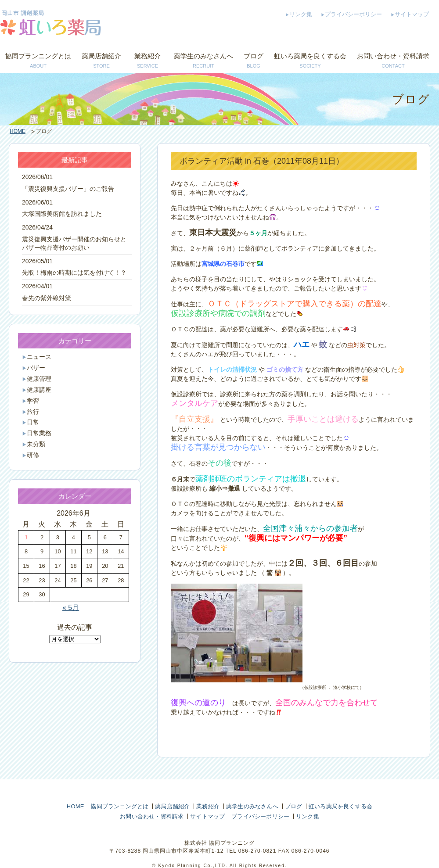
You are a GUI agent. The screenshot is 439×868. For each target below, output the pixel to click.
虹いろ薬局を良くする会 (310, 61)
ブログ (254, 61)
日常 (33, 422)
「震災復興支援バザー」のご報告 (68, 189)
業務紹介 (148, 61)
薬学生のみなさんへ (203, 61)
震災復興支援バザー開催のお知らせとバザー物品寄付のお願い (74, 244)
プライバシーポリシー (353, 14)
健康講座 (39, 390)
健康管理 (39, 379)
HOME (18, 131)
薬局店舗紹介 (101, 61)
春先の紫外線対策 (47, 298)
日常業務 (39, 433)
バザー (36, 368)
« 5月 (71, 608)
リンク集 (301, 14)
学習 (33, 401)
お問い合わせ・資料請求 (393, 61)
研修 (33, 455)
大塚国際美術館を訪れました (62, 214)
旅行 (33, 412)
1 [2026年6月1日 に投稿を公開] (26, 537)
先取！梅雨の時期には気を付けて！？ (74, 273)
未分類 (36, 444)
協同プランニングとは (38, 61)
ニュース (39, 357)
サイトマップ (412, 14)
